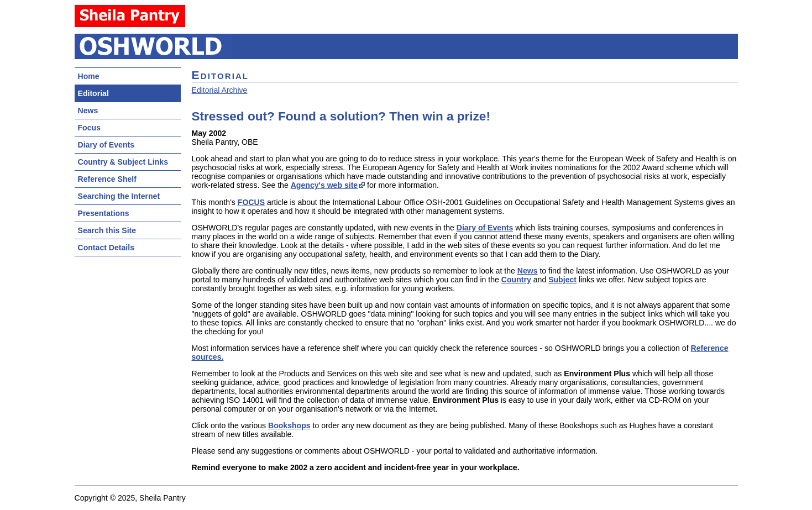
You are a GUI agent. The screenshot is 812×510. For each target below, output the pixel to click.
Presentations (104, 213)
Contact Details (106, 248)
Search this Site (107, 230)
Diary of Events (106, 145)
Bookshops (289, 425)
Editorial (93, 93)
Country (516, 280)
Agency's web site (324, 185)
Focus (89, 128)
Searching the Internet (119, 196)
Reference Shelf (107, 179)
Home (89, 76)
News (88, 111)
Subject (562, 280)
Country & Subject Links (123, 162)
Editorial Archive (220, 90)
